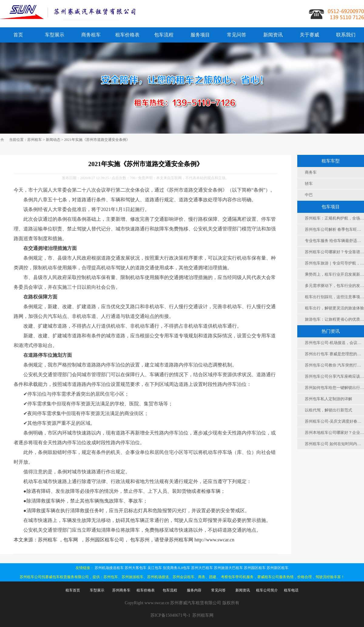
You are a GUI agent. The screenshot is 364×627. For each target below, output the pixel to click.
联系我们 (346, 35)
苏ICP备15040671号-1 (170, 615)
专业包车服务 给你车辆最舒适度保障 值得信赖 (334, 241)
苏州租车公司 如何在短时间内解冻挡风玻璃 (334, 444)
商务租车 (91, 35)
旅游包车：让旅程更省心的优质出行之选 (334, 319)
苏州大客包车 (136, 568)
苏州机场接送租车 (109, 568)
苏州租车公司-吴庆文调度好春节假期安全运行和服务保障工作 (334, 421)
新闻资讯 (273, 35)
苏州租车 (35, 140)
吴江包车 (155, 568)
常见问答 (237, 35)
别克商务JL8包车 (177, 568)
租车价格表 (127, 35)
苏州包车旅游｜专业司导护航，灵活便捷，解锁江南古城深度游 (334, 263)
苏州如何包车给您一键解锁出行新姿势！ (334, 388)
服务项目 (200, 35)
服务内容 (194, 590)
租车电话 (291, 590)
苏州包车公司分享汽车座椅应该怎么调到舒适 (334, 376)
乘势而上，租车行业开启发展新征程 (334, 274)
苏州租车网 (203, 615)
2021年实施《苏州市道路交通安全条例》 (97, 140)
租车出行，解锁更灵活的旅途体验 (334, 308)
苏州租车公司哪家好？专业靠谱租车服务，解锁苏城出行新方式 (334, 252)
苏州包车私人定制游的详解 (329, 399)
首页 (18, 35)
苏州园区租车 (255, 568)
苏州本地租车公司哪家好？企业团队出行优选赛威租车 (334, 433)
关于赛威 (309, 35)
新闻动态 (53, 140)
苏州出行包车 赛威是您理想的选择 (334, 354)
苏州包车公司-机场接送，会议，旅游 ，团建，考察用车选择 (334, 343)
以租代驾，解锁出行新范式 (329, 410)
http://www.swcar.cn (214, 540)
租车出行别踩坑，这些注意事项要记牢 (334, 297)
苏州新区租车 (278, 568)
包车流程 (164, 35)
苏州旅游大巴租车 (228, 568)
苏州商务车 (121, 590)
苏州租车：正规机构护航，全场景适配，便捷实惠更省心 (334, 218)
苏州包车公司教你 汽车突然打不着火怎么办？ (334, 365)
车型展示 (55, 35)
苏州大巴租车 (202, 568)
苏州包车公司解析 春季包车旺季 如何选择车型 (334, 229)
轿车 (309, 184)
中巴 (309, 195)
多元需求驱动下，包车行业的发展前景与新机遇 (334, 286)
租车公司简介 (267, 590)
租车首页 (73, 590)
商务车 (311, 172)
